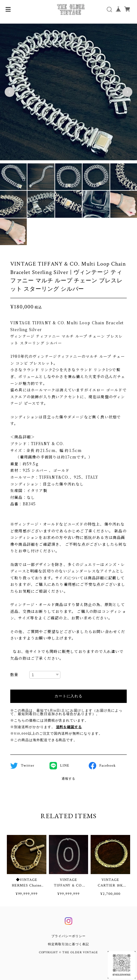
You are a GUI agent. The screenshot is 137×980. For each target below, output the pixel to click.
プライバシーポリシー (68, 936)
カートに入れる (68, 696)
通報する (68, 779)
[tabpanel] (68, 92)
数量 (14, 675)
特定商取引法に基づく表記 (68, 944)
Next (127, 92)
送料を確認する (69, 727)
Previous (10, 92)
